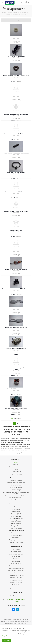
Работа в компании (16, 474)
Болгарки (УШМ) (16, 514)
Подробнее (6, 636)
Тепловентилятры (16, 535)
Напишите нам (17, 596)
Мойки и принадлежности (16, 571)
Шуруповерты (16, 509)
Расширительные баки (16, 542)
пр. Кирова (22, 600)
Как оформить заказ (16, 480)
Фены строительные (16, 528)
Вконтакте (13, 609)
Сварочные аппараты (16, 566)
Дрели (16, 507)
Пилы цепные (16, 556)
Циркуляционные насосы (16, 575)
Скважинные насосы (16, 578)
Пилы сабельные (16, 516)
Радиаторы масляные (16, 540)
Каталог (16, 462)
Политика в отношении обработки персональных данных (16, 497)
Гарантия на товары (16, 487)
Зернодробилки (16, 563)
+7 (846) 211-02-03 (17, 592)
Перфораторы (16, 512)
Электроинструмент (16, 504)
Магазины (16, 465)
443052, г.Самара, (13, 600)
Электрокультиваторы (16, 554)
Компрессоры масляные (16, 568)
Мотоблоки (16, 549)
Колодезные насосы (16, 580)
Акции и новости (16, 472)
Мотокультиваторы (16, 552)
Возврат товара (16, 490)
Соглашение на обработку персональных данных (16, 493)
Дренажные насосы (16, 582)
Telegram (18, 609)
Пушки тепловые (16, 533)
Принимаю (7, 640)
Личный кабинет (16, 500)
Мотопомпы (16, 585)
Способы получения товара (16, 483)
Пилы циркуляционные (16, 519)
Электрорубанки (16, 526)
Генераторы (16, 561)
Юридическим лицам (16, 467)
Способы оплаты (16, 485)
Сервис (16, 469)
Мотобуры (16, 559)
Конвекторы (16, 538)
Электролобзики (16, 523)
